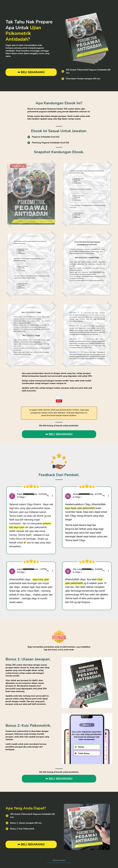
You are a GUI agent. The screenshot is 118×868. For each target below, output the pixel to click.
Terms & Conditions (66, 863)
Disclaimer (50, 863)
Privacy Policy (57, 863)
